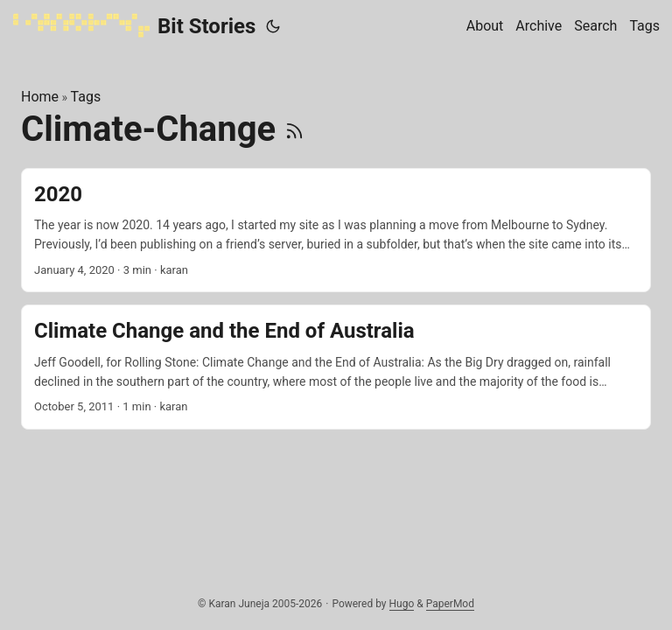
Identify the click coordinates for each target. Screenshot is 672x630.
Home (40, 97)
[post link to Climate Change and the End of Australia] (336, 367)
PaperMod (450, 604)
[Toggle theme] (273, 26)
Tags (86, 97)
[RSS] (294, 129)
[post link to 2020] (336, 231)
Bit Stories (134, 25)
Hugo (402, 604)
